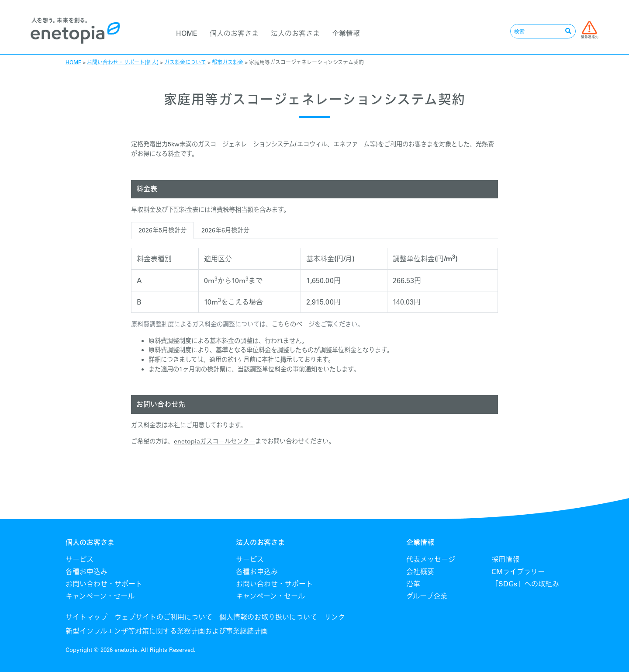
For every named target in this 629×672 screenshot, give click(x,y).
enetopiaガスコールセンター (214, 441)
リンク (335, 617)
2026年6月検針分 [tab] (225, 230)
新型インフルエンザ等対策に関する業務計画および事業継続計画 (167, 631)
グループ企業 (427, 596)
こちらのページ (293, 324)
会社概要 (420, 572)
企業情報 (346, 33)
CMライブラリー (518, 572)
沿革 (413, 584)
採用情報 (505, 559)
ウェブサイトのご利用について (163, 617)
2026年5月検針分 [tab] (162, 230)
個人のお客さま (234, 33)
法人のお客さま (295, 33)
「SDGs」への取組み (525, 584)
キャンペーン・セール (100, 596)
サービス (79, 559)
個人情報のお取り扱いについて (268, 617)
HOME (187, 33)
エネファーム (351, 144)
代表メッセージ (431, 559)
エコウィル (312, 144)
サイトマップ (86, 617)
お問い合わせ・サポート (104, 584)
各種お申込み (86, 572)
